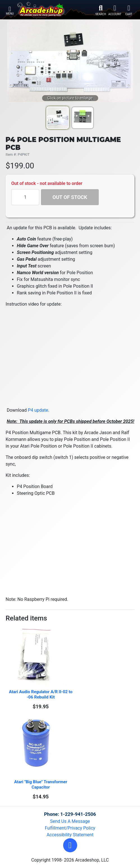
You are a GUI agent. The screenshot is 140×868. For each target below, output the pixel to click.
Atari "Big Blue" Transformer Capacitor (41, 785)
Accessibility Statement (70, 835)
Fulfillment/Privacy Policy (70, 828)
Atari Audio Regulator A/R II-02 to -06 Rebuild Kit (41, 694)
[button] (70, 845)
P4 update (38, 410)
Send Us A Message (70, 821)
